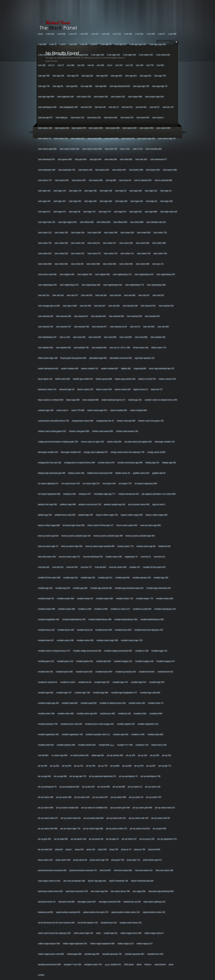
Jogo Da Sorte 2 (159, 504)
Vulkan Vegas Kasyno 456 (49, 943)
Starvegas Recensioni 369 (110, 902)
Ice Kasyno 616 (109, 483)
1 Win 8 (62, 44)
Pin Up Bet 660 (103, 787)
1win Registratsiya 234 (144, 274)
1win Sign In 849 (70, 306)
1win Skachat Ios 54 (118, 327)
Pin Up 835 (127, 766)
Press (171, 964)
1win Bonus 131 (77, 117)
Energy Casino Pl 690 (156, 452)
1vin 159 (42, 65)
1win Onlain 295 (110, 232)
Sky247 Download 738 (119, 881)
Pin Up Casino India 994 (94, 818)
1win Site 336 (85, 306)
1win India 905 (126, 159)
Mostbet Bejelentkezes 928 (152, 619)
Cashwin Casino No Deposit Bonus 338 (161, 400)
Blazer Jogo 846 (73, 400)
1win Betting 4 (62, 117)
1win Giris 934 (81, 159)
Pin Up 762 (91, 766)
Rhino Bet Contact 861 (123, 870)
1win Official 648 (120, 222)
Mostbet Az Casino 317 (120, 609)
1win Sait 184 (58, 295)
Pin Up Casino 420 (82, 797)
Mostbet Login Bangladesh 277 (124, 693)
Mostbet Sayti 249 (120, 734)
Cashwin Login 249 (46, 410)
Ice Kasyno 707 (125, 483)
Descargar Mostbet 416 (71, 452)
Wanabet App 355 (92, 954)
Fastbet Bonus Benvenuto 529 (100, 473)
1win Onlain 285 (94, 232)
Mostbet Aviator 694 (104, 598)
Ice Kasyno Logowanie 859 (49, 494)
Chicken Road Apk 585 (126, 421)
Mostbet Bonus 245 (66, 630)
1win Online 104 (78, 243)
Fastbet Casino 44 (123, 473)
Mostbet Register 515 (126, 724)
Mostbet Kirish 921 (165, 672)
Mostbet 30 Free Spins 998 (49, 578)
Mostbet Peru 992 (107, 713)
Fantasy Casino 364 (76, 473)
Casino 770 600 (78, 410)
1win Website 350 (45, 348)
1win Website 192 (158, 337)
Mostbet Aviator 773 (144, 598)
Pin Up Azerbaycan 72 (128, 776)
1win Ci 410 (125, 149)
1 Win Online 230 (163, 55)
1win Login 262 (75, 201)
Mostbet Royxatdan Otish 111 (98, 734)
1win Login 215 (151, 191)
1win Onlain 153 (61, 232)
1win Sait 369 (129, 295)
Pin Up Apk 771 (165, 766)
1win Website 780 (81, 348)
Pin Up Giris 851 (44, 839)
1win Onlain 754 (45, 243)
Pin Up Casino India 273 (48, 818)
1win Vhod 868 (141, 337)
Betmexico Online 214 (47, 389)
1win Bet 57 (154, 107)
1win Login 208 (135, 191)
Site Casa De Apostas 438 (74, 881)
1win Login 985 (151, 212)
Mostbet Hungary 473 (165, 661)
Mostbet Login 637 (157, 682)
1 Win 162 (50, 34)
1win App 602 (116, 76)
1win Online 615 (45, 253)
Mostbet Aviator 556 (65, 598)
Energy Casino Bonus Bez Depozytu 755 (127, 452)
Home (40, 34)
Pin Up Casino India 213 (165, 808)
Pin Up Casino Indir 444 (139, 818)
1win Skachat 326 (45, 316)
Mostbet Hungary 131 (123, 661)
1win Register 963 (102, 274)
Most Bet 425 (44, 567)
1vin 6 (110, 65)
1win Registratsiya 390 (91, 285)
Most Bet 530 (72, 567)
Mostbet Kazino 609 (64, 672)
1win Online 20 (94, 243)
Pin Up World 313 (45, 849)
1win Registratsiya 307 (166, 274)
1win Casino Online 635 (69, 149)
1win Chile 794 (111, 149)
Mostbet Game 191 (46, 661)
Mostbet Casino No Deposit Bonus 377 (54, 651)
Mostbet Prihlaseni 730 (48, 724)
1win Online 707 (94, 253)
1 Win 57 (161, 34)
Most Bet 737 (86, 567)
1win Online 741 (127, 253)
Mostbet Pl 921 (140, 713)
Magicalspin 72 (131, 557)
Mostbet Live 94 (85, 682)
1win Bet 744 (168, 107)
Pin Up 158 (130, 755)
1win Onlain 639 (143, 232)
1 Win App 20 (106, 44)
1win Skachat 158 (130, 306)
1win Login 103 (44, 191)
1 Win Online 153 (146, 55)
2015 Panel (129, 964)
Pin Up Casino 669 (118, 797)
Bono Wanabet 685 (91, 400)
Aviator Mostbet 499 (69, 368)
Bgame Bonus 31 (141, 389)
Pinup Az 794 (140, 849)
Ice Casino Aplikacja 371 (48, 483)
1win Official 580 (103, 222)
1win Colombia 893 (153, 149)
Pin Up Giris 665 (159, 828)
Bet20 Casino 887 (63, 379)
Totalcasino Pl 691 (45, 912)
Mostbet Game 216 (65, 661)
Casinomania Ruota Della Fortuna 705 (53, 421)
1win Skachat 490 (116, 316)
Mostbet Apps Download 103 (158, 588)
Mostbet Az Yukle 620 (142, 609)
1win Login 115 (59, 191)
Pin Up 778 (103, 766)
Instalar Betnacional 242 (128, 494)
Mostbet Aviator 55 (46, 598)
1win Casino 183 (45, 128)
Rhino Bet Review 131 (144, 870)
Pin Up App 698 (60, 776)
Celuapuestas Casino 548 (82, 421)
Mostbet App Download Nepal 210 (129, 588)
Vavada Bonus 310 (109, 923)
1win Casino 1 (158, 117)
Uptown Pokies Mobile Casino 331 (126, 912)
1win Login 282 (90, 201)
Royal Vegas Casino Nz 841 (49, 881)
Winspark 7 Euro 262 (72, 964)
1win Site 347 (100, 306)
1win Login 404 (121, 201)
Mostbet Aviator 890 (46, 609)
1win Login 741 (89, 212)
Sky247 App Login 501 (97, 881)
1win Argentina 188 (65, 97)
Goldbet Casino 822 (141, 473)
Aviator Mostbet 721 (90, 368)
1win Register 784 (85, 274)
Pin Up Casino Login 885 (93, 828)
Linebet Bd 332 (164, 546)
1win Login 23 (166, 191)
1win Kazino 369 (136, 170)
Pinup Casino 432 (45, 860)
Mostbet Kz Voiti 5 (68, 682)
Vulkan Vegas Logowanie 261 (75, 943)
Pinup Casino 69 (80, 860)
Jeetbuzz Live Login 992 (47, 504)
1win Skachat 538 (134, 316)
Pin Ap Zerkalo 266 (115, 755)
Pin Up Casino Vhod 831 (140, 828)
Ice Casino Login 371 (91, 483)
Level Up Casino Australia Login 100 (76, 536)
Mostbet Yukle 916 (46, 745)
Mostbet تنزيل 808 (106, 745)
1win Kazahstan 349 (47, 170)
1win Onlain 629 (127, 232)
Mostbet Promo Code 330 (71, 724)
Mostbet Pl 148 (124, 713)
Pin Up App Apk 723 (78, 776)
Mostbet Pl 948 (156, 713)
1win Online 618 (61, 253)
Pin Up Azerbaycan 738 (150, 776)
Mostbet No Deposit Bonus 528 (113, 703)
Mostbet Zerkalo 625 (87, 745)
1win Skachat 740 (45, 327)
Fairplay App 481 (169, 463)
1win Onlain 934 (61, 243)
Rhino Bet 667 (105, 870)
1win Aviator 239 (84, 97)
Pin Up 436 (42, 766)
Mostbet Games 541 (85, 661)
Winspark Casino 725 (93, 964)
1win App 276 (73, 76)
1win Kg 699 (111, 180)
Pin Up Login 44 (113, 839)
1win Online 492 (126, 243)
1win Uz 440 (65, 337)
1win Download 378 (46, 159)
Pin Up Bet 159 (88, 787)
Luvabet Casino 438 (113, 557)
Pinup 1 (69, 849)
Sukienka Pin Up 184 (132, 902)
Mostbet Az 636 (85, 609)
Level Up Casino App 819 (48, 536)
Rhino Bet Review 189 (164, 870)
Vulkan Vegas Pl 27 (145, 943)
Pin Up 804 (115, 766)
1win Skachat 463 (98, 316)
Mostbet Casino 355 (85, 640)
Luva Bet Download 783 (93, 557)
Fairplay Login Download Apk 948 (52, 473)
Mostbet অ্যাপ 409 (125, 745)
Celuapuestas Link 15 (105, 421)
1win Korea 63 (125, 180)
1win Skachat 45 (81, 316)
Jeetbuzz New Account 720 (90, 504)
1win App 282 (87, 76)
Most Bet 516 (58, 567)
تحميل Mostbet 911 (113, 964)
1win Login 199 (106, 191)
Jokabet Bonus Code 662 (65, 515)
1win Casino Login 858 (47, 149)
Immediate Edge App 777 (105, 494)
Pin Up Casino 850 (46, 808)
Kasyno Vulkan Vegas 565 (132, 515)
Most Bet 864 (100, 567)
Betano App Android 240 (125, 379)
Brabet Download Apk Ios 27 (113, 400)
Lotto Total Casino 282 (47, 557)
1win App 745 (160, 76)
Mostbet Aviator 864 (165, 598)
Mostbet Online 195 (137, 703)
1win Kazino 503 (153, 170)
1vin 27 (61, 65)
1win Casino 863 (94, 138)
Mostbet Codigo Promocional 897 (118, 651)
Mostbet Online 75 (156, 703)
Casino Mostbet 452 (118, 410)
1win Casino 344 (129, 128)
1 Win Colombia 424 (46, 55)
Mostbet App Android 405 (101, 588)
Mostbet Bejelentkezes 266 (100, 619)
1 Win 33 (95, 34)
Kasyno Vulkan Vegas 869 (49, 525)
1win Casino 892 (111, 138)
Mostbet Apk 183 (70, 578)
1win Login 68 (74, 212)
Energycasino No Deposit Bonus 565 (80, 463)
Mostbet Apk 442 (88, 578)
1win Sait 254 (87, 295)
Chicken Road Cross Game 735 (151, 421)
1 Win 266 (61, 34)
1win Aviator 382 (101, 97)
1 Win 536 (150, 34)
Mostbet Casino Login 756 (132, 640)
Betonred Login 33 (67, 389)
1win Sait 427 (144, 295)
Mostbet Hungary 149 (144, 661)
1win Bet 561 (141, 107)
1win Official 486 (87, 222)
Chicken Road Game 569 (79, 431)
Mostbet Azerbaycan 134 (165, 609)
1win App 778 (44, 86)
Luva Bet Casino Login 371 (69, 557)
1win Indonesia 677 (158, 159)
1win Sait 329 (115, 295)
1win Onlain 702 (160, 232)
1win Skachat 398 (63, 316)
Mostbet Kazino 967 (104, 672)
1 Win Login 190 (97, 55)
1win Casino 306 (113, 128)
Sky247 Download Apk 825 (142, 881)
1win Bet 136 (100, 107)
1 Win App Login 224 (138, 44)
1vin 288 (70, 65)
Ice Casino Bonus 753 (70, 483)
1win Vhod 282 (95, 337)
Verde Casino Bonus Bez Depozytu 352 (54, 933)
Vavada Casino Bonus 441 (130, 923)
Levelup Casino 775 (126, 546)
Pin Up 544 (67, 766)
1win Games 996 (65, 159)
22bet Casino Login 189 (48, 358)
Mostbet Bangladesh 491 (49, 619)
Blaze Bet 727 (157, 389)
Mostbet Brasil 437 (46, 640)
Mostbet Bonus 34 (85, 630)
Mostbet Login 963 (101, 693)
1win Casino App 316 (146, 138)
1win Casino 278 (79, 128)
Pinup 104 (79, 849)
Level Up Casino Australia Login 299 (108, 536)
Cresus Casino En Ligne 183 (92, 442)
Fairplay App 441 (152, 463)
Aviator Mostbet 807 (110, 368)
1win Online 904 (109, 264)
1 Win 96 (83, 44)
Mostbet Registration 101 (148, 724)
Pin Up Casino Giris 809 (142, 808)
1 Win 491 (128, 34)
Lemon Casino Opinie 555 (127, 525)
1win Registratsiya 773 (134, 285)
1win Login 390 (106, 201)
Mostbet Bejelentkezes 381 (126, 619)
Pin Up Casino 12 (135, 787)
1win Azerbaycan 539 (47, 107)
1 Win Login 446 (129, 55)
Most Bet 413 (159, 557)
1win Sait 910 (158, 295)
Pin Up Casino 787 (154, 797)
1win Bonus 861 (111, 117)
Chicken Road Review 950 (102, 431)
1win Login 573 (59, 212)
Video (98, 933)
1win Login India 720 (46, 222)
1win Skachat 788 (81, 327)
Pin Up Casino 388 (64, 797)
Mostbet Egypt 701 (159, 651)
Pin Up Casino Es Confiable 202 (94, 808)
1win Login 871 (120, 212)
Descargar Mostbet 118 (165, 442)
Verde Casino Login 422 (83, 933)
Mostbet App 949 (80, 588)
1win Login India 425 (169, 212)
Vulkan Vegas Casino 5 (154, 933)
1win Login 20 (121, 191)
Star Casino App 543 (99, 891)
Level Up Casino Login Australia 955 (100, 546)
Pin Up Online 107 (129, 839)
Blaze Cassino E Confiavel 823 (51, 400)
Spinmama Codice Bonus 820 (50, 891)
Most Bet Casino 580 (118, 567)
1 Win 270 (73, 34)
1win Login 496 (166, 201)
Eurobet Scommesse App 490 (130, 463)
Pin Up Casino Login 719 (70, 828)
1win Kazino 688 (170, 170)
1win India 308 (111, 159)
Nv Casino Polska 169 (79, 755)
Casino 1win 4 (62, 410)
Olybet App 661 (98, 755)
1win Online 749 (143, 253)
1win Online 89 (77, 264)
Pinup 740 (114, 849)
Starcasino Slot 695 (66, 902)
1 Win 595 (172, 34)
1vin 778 (150, 65)
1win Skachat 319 (166, 306)
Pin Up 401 (167, 755)
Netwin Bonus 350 (159, 745)
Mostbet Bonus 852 (123, 630)
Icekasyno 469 (69, 494)
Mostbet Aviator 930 (66, 609)
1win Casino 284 (96, 128)
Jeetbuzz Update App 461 (115, 504)
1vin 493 (100, 65)
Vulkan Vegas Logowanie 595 (102, 943)
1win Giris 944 (95, 159)
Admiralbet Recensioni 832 (121, 358)
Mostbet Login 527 (138, 682)
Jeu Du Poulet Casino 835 (139, 504)
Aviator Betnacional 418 (48, 368)
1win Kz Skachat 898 (163, 180)
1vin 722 (119, 65)
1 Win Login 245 (113, 55)
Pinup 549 (102, 849)
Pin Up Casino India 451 (71, 818)
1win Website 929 (99, 348)
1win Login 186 (90, 191)
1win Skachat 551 (152, 316)
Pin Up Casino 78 (136, 797)
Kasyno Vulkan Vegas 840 (156, 515)
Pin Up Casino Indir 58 (160, 818)
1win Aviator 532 (118, 97)
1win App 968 (86, 86)
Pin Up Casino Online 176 (116, 828)
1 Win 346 (105, 34)
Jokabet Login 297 (86, 515)
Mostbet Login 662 (46, 693)
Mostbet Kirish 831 (147, 672)
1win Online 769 (160, 253)
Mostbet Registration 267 (48, 734)
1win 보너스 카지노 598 (120, 348)
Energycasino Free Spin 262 (50, 463)
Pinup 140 (91, 849)
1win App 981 (101, 86)
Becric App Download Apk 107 (162, 368)
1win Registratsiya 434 (113, 285)
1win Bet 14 (114, 107)
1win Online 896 (93, 264)
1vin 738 (139, 65)
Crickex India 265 (114, 442)
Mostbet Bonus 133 (46, 630)
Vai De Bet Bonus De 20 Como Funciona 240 (56, 923)
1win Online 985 (142, 264)
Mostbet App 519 (63, 588)
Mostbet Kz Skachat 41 (48, 682)
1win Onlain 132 (45, 232)
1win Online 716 (110, 253)
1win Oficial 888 (137, 222)
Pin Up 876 (139, 766)
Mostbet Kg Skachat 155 (125, 672)
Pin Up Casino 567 (100, 797)
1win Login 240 (44, 201)
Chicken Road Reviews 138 (127, 431)
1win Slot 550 (149, 327)
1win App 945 (72, 86)
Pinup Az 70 (126, 849)
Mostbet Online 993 (66, 713)
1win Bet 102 (86, 107)
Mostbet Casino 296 (65, 640)
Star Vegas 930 (139, 891)
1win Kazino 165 (85, 170)
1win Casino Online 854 (92, 149)
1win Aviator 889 (135, 97)
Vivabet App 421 (110, 933)
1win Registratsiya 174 (122, 274)
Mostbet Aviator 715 (124, 598)
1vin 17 (51, 65)
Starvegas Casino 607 (87, 902)
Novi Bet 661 (43, 755)
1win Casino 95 (128, 138)
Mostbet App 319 (45, 588)
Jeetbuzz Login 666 (68, 504)
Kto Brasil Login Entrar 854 (74, 525)
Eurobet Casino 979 (106, 463)
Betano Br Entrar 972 (147, 379)
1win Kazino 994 (96, 180)
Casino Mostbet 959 (138, 410)
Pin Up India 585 (61, 839)
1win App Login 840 (46, 97)
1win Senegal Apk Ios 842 (49, 306)
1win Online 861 (61, 264)
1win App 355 (102, 76)
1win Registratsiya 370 (69, 285)
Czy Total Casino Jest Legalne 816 (138, 442)
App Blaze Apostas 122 (145, 358)
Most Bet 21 (146, 557)
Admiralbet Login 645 (98, 358)
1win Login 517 (44, 212)
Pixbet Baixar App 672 (152, 860)
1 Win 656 (42, 44)
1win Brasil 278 (127, 117)
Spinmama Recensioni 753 (77, 891)
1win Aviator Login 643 (154, 97)
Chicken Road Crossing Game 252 (52, 431)
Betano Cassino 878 (167, 379)
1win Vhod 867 (126, 337)
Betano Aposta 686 (104, 379)
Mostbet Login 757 (64, 693)
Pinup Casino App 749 (99, 860)
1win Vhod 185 (79, 337)
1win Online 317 (109, 243)
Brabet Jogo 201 (135, 400)
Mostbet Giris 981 (104, 661)
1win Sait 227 (72, 295)
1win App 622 (145, 76)
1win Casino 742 (61, 138)
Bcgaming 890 (140, 368)
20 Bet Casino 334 (141, 348)
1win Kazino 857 (62, 180)
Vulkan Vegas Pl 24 (126, 943)
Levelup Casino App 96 (146, 546)
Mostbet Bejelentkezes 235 (74, 619)
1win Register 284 (67, 274)
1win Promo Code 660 (47, 274)
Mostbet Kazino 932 (84, 672)
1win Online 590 (159, 243)
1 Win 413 (117, 34)
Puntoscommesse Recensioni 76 (83, 870)
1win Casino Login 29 (167, 138)
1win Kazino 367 (119, 170)
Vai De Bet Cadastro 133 (88, 923)
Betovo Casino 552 (104, 389)
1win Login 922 (135, 212)
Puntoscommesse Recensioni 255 (52, 870)
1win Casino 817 (78, 138)
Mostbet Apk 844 (122, 578)
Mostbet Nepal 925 (89, 703)
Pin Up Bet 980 (119, 787)
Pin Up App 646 (44, 776)
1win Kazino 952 (79, 180)
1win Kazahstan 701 (67, 170)
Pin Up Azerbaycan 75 (47, 787)
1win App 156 (58, 76)
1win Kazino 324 (102, 170)
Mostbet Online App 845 (87, 713)
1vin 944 (160, 65)
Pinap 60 (59, 849)
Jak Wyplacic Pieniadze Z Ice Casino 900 (159, 494)
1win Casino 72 (44, 138)
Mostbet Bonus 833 (104, 630)
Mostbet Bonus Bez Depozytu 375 (149, 630)
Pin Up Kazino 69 (96, 839)
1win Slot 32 (135, 327)
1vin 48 (90, 65)
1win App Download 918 (120, 86)
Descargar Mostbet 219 (48, 452)
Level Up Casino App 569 (150, 525)
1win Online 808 (45, 264)
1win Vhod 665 (110, 337)
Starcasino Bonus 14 (47, 902)
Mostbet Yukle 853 (155, 734)
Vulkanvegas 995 (74, 954)
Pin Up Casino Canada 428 (67, 808)
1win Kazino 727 (45, 180)
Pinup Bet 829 (154, 849)
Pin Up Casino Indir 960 (48, 828)
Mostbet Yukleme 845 (66, 745)
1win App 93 (58, 86)
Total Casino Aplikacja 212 (154, 902)
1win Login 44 (151, 201)
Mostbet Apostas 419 (142, 578)
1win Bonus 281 (94, 117)
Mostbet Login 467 (102, 682)
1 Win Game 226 (64, 55)
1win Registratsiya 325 (47, 285)
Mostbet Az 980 (101, 609)
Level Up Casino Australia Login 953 (140, 536)
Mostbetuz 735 (142, 745)
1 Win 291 (84, 34)
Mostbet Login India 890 (150, 693)
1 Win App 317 (120, 44)
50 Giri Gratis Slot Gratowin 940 (73, 358)
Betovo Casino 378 (85, 389)
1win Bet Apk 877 (45, 117)
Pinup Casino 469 (63, 860)
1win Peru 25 (158, 264)
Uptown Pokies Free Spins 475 (96, 912)
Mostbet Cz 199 (142, 651)
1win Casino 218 (62, 128)
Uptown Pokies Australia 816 (68, 912)
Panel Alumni (160, 964)
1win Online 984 (126, 264)
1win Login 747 (105, 212)
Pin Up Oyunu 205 (147, 839)
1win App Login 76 (160, 86)
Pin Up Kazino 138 (78, 839)
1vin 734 (129, 65)
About (139, 964)
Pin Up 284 (155, 755)
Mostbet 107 (135, 567)
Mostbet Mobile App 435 (48, 703)
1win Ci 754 (138, 149)
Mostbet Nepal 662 (70, 703)
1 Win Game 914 (81, 55)
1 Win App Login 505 (158, 44)
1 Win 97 (94, 44)
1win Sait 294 (101, 295)
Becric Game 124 (45, 379)
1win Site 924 (114, 306)
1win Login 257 (59, 201)
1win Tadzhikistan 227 (47, 337)
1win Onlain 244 (78, 232)
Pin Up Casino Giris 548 (120, 808)
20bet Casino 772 (159, 348)
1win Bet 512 (127, 107)
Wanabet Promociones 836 (49, 964)
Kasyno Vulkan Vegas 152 (107, 515)
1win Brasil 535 (143, 117)
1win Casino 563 (146, 128)
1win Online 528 (142, 243)
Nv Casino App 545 (59, 755)
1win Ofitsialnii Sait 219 (156, 222)
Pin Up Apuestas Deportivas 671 (103, 776)
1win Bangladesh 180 (68, 107)
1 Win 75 (53, 44)
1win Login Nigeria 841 (67, 222)
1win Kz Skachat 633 (143, 180)
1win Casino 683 (163, 128)
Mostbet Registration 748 (72, 734)
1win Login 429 (137, 201)
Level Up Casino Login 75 (48, 546)
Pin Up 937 (151, 766)
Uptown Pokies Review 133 (154, 912)
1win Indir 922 (141, 159)
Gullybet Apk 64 (159, 473)
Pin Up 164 (143, 755)
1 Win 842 (73, 44)
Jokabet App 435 (45, 515)
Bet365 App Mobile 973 (83, 379)
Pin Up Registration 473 (167, 839)
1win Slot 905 (163, 327)
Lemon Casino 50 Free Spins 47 (100, 525)
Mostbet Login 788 (82, 693)
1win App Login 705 (141, 86)
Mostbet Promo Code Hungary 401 (99, 724)
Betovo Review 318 (123, 389)
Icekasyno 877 (85, 494)
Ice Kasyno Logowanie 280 (146, 483)
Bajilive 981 (126, 368)
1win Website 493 (63, 348)
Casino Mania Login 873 (97, 410)
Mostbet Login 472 (120, 682)
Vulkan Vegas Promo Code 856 (51, 954)
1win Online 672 (78, 253)
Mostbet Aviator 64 (85, 598)
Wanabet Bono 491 (155, 954)
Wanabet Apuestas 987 (135, 954)
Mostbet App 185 (161, 578)
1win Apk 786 (44, 76)
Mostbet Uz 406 (138, 734)
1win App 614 (131, 76)
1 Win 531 (139, 34)
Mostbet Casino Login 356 (107, 640)
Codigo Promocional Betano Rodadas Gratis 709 (58, 442)
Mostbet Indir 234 (45, 672)
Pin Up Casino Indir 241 (116, 818)
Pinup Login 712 (133, 860)
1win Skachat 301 (148, 306)
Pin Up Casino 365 (46, 797)
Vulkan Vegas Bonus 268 (131, 933)
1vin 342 (81, 65)
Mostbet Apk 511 (105, 578)
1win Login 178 (75, 191)
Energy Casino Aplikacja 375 (96, 452)
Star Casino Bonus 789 (120, 891)
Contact (41, 975)
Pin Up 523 (55, 766)
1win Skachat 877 (99, 327)
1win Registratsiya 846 (156, 285)
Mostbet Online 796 (46, 713)
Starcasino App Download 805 (161, 891)
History (148, 964)
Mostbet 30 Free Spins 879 (154, 567)
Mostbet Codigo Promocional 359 (87, 651)
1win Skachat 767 (63, 327)
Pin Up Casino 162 (153, 787)
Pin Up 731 (79, 766)
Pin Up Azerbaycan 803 (69, 787)
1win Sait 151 (44, 295)
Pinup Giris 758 (118, 860)
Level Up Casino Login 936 (72, 546)
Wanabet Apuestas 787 (112, 954)
